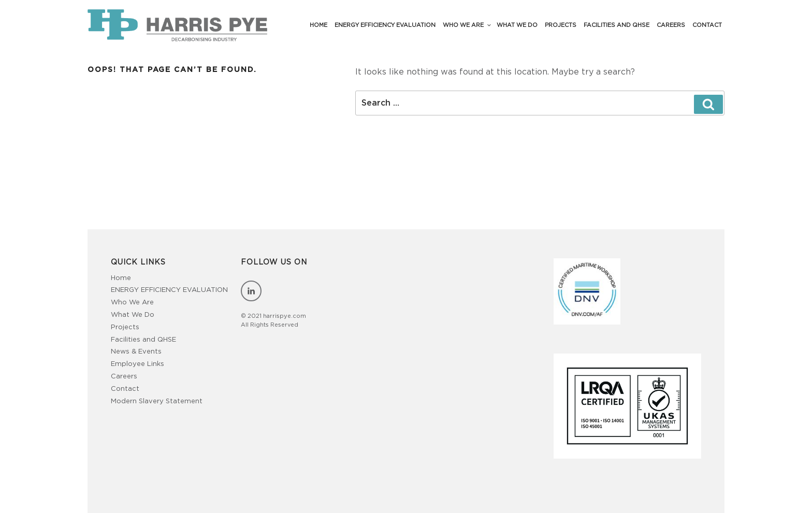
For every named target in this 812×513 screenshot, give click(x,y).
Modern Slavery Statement (157, 401)
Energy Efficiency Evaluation (385, 25)
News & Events (136, 352)
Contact (707, 25)
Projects (561, 25)
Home (318, 25)
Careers (671, 25)
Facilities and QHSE (617, 25)
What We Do (517, 25)
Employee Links (137, 364)
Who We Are (467, 25)
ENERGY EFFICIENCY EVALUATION (169, 290)
